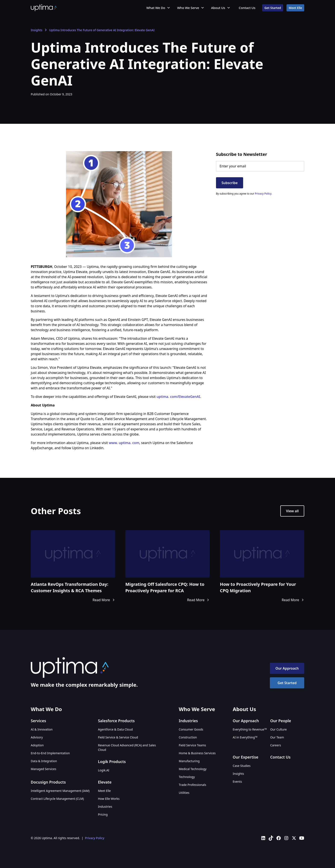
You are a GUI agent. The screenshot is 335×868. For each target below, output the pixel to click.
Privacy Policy (95, 838)
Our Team (277, 737)
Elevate (105, 782)
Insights (37, 30)
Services (38, 721)
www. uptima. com (124, 443)
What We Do (156, 8)
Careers (276, 745)
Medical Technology (193, 769)
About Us (218, 8)
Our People (281, 721)
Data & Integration (44, 761)
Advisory (37, 737)
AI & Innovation (42, 729)
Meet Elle (295, 8)
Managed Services (43, 769)
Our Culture (278, 729)
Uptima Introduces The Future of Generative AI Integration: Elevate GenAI (102, 30)
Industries (105, 807)
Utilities (184, 793)
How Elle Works (109, 799)
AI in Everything (245, 737)
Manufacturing (189, 761)
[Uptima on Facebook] (279, 838)
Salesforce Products (116, 721)
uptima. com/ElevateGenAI (178, 397)
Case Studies (242, 766)
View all (292, 511)
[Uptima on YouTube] (302, 838)
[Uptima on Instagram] (286, 838)
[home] (44, 8)
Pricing (103, 814)
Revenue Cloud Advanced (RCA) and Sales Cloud (127, 747)
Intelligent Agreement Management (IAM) (60, 791)
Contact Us (247, 8)
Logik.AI (104, 770)
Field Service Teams (192, 745)
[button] (158, 8)
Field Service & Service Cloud (118, 737)
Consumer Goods (191, 729)
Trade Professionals (192, 785)
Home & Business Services (197, 753)
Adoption (37, 745)
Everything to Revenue (250, 729)
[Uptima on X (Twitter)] (294, 838)
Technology (187, 777)
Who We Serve (188, 8)
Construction (188, 737)
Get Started (273, 8)
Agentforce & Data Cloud (115, 729)
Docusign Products (48, 782)
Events (237, 782)
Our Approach (287, 668)
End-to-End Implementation (50, 753)
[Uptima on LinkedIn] (263, 838)
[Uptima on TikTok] (271, 838)
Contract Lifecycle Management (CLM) (57, 799)
